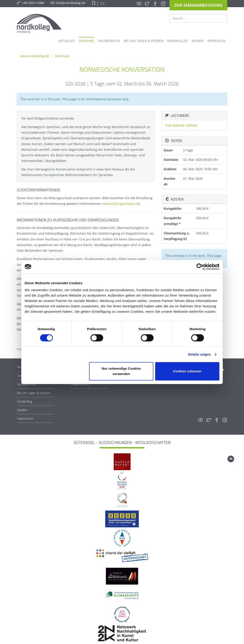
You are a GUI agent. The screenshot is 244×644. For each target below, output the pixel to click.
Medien (22, 410)
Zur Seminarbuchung (198, 5)
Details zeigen (199, 354)
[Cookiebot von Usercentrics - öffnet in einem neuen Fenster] (200, 267)
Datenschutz (80, 384)
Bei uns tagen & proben (34, 393)
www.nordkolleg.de (35, 56)
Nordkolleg (25, 401)
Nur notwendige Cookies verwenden (121, 371)
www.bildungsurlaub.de (121, 204)
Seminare (62, 56)
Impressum (25, 418)
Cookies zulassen (187, 371)
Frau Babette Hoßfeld (181, 125)
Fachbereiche (26, 384)
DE (102, 4)
